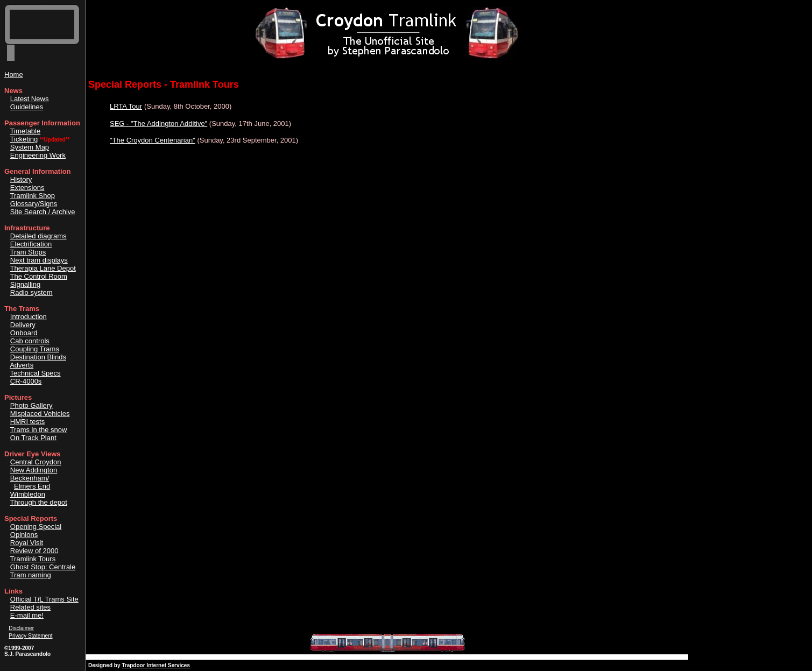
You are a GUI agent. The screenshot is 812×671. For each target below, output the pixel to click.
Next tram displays (39, 260)
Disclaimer (21, 628)
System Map (30, 147)
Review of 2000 (34, 551)
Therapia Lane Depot (43, 268)
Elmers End (32, 486)
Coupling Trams (35, 349)
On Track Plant (33, 438)
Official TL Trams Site (44, 599)
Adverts (22, 365)
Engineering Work (38, 155)
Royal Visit (27, 543)
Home (14, 75)
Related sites (30, 607)
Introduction (29, 317)
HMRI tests (27, 422)
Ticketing (24, 139)
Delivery (23, 325)
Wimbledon (28, 494)
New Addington (34, 470)
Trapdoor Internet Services (156, 665)
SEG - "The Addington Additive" (158, 123)
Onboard (24, 333)
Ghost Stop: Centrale (43, 567)
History (21, 179)
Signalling (25, 284)
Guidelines (27, 107)
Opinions (24, 535)
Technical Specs (36, 373)
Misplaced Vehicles (40, 414)
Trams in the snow (39, 430)
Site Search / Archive (43, 212)
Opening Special (36, 527)
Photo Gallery (31, 405)
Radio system (31, 292)
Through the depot (39, 502)
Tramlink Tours (33, 559)
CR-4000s (26, 381)
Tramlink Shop (33, 196)
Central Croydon (36, 462)
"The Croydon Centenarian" (153, 140)
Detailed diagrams (38, 236)
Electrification (31, 244)
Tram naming (31, 575)
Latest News (30, 99)
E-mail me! (27, 615)
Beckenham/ (30, 478)
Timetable (26, 131)
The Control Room (39, 276)
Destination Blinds (38, 357)
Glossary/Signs (34, 204)
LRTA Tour (126, 106)
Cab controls (30, 341)
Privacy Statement (30, 636)
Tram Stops (28, 252)
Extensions (27, 188)
